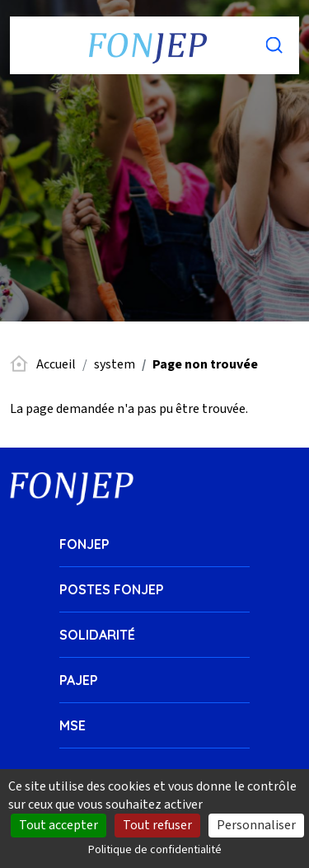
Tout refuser (157, 825)
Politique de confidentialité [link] (155, 850)
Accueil (56, 364)
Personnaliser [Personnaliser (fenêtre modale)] (256, 825)
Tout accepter (59, 825)
